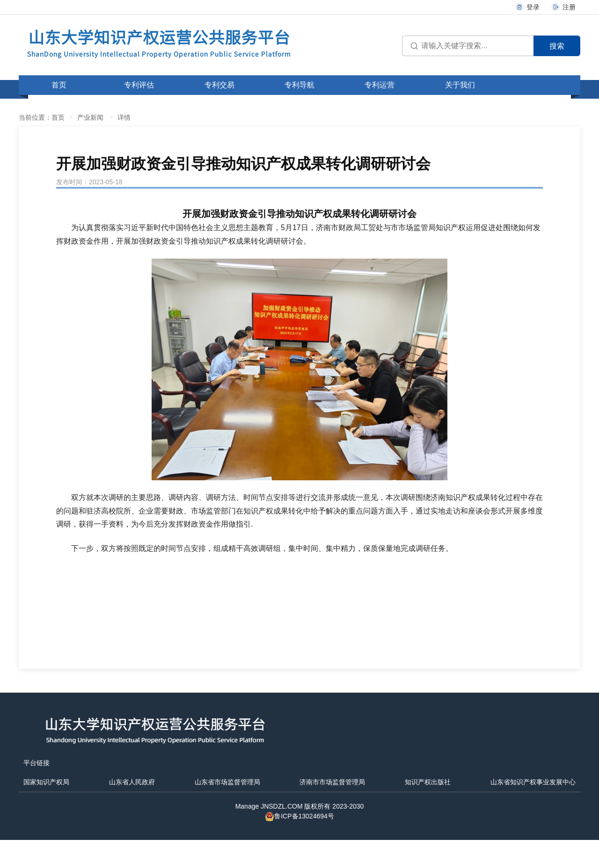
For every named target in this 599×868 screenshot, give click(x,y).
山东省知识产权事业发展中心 (533, 782)
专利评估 (139, 85)
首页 (59, 85)
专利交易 (219, 85)
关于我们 (460, 85)
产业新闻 (90, 117)
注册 (563, 7)
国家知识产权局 (46, 782)
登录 (527, 7)
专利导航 (299, 85)
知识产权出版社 (428, 782)
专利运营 (380, 85)
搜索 (557, 46)
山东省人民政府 (132, 782)
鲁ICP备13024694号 (299, 816)
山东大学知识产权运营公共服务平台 (159, 43)
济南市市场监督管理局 (332, 782)
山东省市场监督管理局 (227, 782)
